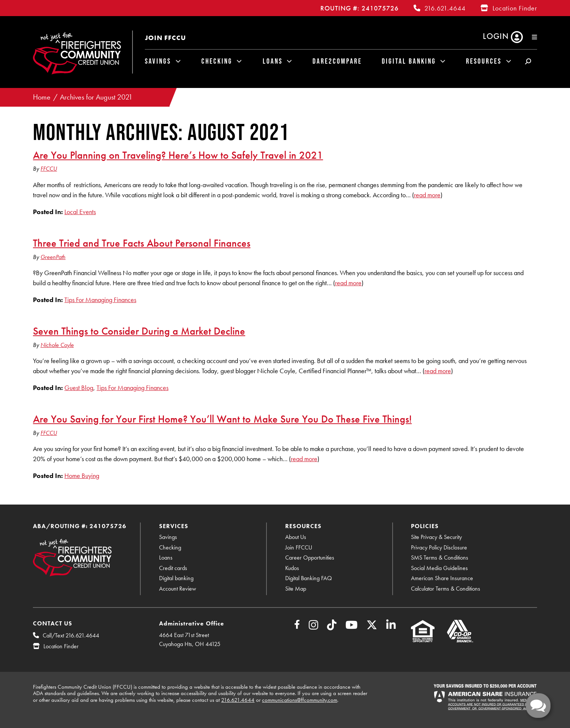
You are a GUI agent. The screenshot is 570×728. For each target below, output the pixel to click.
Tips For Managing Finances (100, 300)
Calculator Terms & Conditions (446, 589)
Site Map (296, 589)
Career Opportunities (310, 558)
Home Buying (82, 476)
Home (42, 97)
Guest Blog (79, 388)
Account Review (178, 589)
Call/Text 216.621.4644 (71, 635)
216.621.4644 (445, 8)
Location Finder (515, 8)
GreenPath (53, 257)
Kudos (292, 568)
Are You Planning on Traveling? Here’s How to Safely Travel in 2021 (178, 155)
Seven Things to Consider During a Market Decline (139, 331)
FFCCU (49, 169)
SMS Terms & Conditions (440, 558)
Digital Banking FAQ (309, 578)
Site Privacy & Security (436, 537)
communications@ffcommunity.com (300, 700)
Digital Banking (409, 61)
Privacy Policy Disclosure (439, 547)
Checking (217, 61)
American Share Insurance (442, 578)
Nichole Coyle (57, 345)
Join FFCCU (165, 38)
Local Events (80, 212)
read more (427, 195)
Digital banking (176, 578)
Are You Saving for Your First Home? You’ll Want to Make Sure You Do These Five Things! (222, 419)
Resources (484, 61)
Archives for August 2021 (96, 97)
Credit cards (173, 568)
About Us (296, 537)
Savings (158, 61)
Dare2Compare (337, 61)
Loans (273, 61)
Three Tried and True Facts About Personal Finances (142, 243)
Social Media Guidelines (439, 568)
